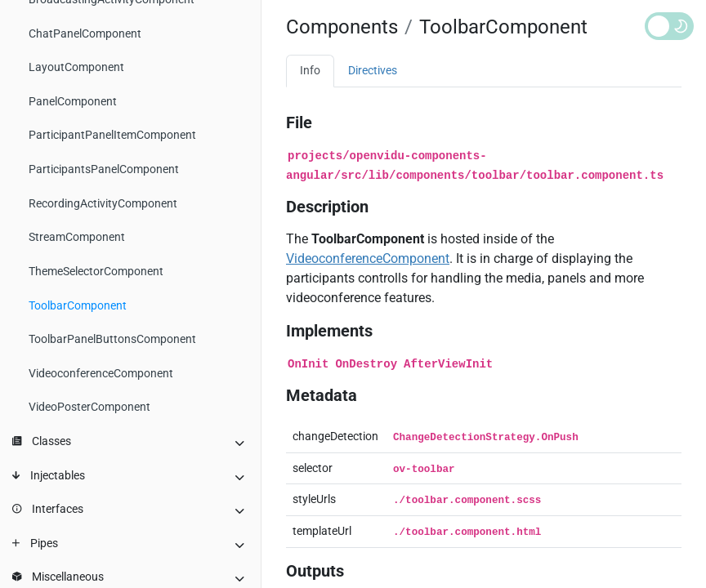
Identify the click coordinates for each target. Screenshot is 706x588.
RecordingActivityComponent (103, 204)
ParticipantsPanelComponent (104, 169)
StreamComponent (77, 237)
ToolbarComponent (78, 306)
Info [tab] (310, 71)
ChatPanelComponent (85, 34)
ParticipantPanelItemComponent (112, 135)
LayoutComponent (76, 67)
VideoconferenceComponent (101, 374)
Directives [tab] (373, 71)
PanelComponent (73, 102)
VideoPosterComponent (89, 407)
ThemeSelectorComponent (96, 272)
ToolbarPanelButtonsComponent (112, 339)
